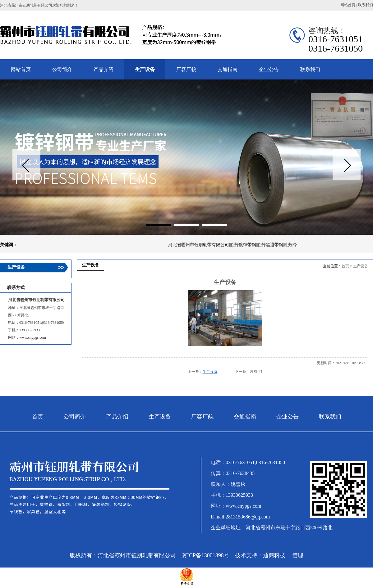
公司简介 (75, 417)
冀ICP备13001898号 (205, 555)
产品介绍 (117, 417)
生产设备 (361, 266)
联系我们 (366, 5)
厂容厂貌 (202, 417)
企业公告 (288, 417)
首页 (345, 266)
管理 (298, 555)
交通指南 (245, 417)
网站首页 (348, 5)
